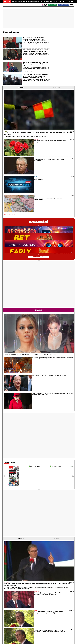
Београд (49, 1)
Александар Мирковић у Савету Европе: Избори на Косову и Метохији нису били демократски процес (14, 576)
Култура (53, 1)
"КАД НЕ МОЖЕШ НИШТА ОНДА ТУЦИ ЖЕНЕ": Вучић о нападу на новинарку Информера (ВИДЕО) (36, 64)
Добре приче (7, 603)
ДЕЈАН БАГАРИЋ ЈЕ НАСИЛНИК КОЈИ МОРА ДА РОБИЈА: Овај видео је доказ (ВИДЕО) (36, 51)
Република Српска (8, 629)
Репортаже (40, 1)
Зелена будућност (56, 622)
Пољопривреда (56, 603)
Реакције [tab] (68, 358)
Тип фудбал (31, 615)
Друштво (22, 1)
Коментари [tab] (57, 358)
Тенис (24, 544)
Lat (70, 5)
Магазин (62, 188)
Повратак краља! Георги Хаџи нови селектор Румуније (51, 582)
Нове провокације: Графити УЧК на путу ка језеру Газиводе (15, 583)
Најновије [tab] (57, 39)
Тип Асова (30, 621)
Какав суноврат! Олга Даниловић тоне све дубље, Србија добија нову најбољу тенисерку (33, 570)
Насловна (14, 1)
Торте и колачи (44, 601)
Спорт (44, 1)
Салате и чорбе (44, 603)
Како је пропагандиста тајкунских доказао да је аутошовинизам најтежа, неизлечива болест (15, 563)
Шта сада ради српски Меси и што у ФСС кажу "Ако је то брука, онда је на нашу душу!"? (51, 570)
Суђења (30, 604)
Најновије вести (7, 639)
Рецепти (42, 599)
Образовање (19, 606)
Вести (18, 1)
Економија (31, 1)
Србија (56, 1)
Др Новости (68, 617)
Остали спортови (20, 619)
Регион (66, 603)
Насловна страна (58, 282)
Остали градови (57, 540)
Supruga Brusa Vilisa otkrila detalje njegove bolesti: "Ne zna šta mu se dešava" (66, 219)
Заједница (55, 619)
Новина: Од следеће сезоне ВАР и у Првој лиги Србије (51, 563)
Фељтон (18, 603)
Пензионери (19, 604)
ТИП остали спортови (31, 619)
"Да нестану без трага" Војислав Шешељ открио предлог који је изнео (11, 559)
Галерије (7, 635)
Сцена (6, 633)
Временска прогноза (59, 508)
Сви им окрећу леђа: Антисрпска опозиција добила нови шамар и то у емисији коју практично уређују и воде (15, 570)
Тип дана (30, 616)
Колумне (6, 604)
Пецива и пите (43, 608)
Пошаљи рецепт (44, 609)
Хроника (26, 1)
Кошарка (18, 616)
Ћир (72, 5)
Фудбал (54, 54)
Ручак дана (43, 606)
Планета (35, 1)
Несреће (30, 606)
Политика (64, 72)
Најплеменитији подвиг (8, 617)
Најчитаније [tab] (68, 39)
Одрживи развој (55, 613)
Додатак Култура (44, 616)
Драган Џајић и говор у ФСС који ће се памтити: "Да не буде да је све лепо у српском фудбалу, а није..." (51, 576)
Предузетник (55, 604)
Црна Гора (61, 1)
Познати (64, 65)
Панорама (68, 612)
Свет (63, 78)
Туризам (67, 625)
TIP (46, 1)
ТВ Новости (43, 618)
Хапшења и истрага (33, 603)
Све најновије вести (58, 93)
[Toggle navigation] (72, 2)
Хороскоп (55, 481)
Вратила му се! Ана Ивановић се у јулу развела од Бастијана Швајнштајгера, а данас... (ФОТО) (33, 563)
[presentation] (53, 296)
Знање (54, 620)
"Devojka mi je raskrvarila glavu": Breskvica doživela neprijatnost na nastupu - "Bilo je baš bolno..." (62, 206)
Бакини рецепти (44, 604)
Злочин (30, 601)
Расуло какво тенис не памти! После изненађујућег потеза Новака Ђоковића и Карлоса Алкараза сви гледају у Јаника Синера (33, 583)
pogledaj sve (62, 135)
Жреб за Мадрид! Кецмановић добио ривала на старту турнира (33, 576)
